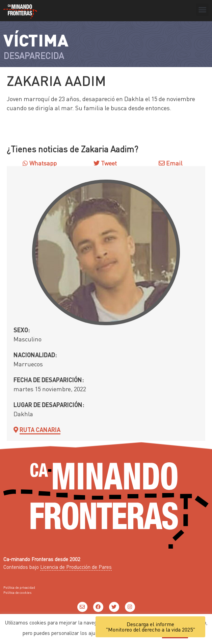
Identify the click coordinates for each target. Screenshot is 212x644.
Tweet (108, 163)
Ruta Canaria (40, 430)
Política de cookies (17, 592)
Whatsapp (40, 163)
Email (170, 163)
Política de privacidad (19, 587)
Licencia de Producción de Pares (76, 567)
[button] (203, 10)
